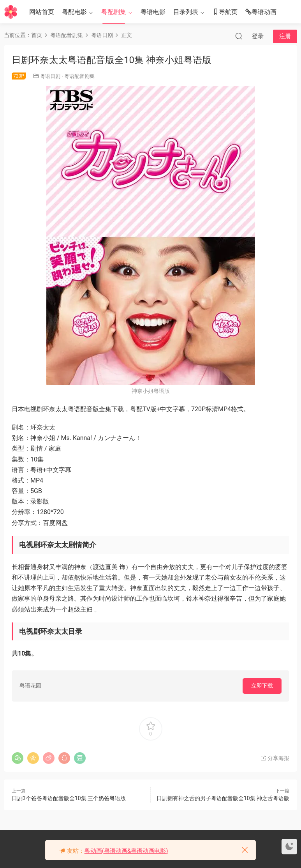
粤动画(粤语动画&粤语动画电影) (126, 851)
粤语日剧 (50, 76)
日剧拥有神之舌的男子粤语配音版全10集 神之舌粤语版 (223, 798)
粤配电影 (74, 12)
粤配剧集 (114, 12)
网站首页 (42, 12)
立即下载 (262, 686)
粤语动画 (261, 12)
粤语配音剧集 (79, 76)
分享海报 (275, 758)
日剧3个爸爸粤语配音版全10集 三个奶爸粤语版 (69, 798)
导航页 (225, 12)
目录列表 (186, 12)
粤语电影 (153, 12)
